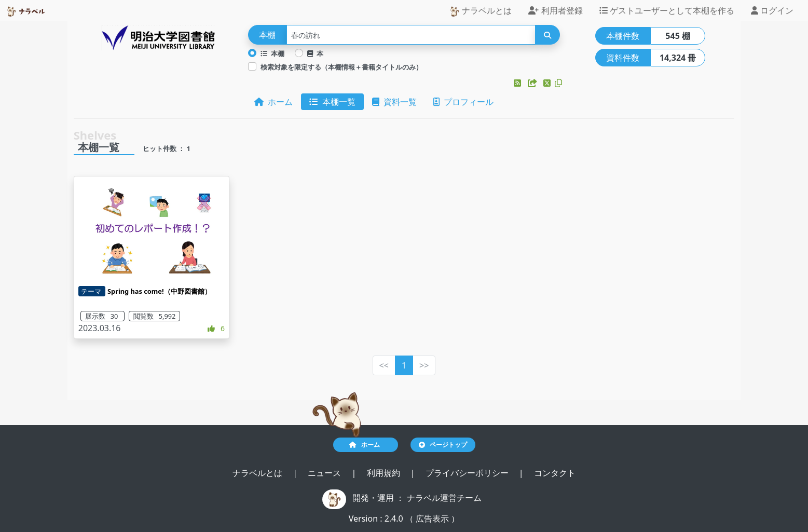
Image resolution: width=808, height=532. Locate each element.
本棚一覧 (332, 102)
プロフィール (463, 102)
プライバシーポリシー (468, 473)
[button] (518, 83)
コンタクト (555, 473)
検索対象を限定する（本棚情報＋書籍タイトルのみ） (341, 67)
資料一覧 (394, 102)
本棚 (272, 53)
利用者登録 (555, 10)
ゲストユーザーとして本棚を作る (667, 10)
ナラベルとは (481, 11)
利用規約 (385, 473)
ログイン (772, 10)
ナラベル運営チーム (444, 498)
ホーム (273, 102)
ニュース (325, 473)
